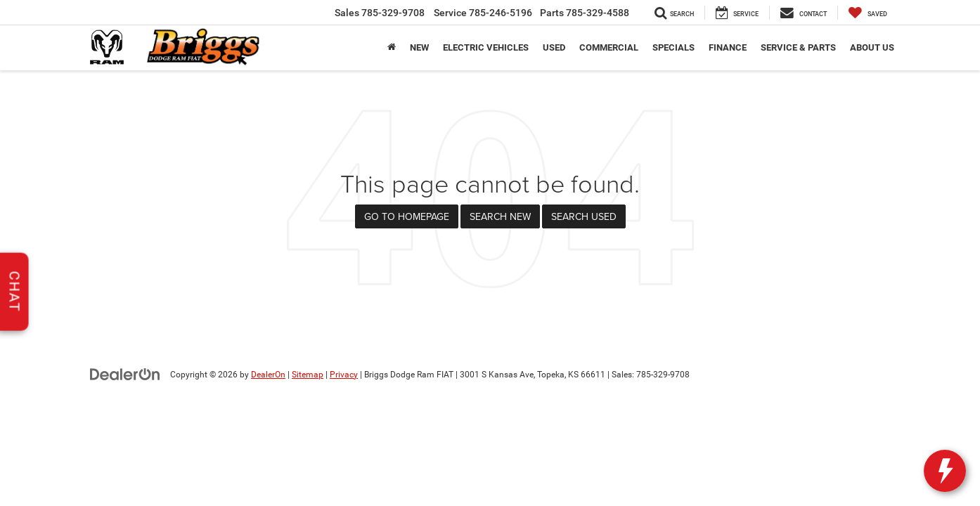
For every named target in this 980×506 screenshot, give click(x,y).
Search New (500, 216)
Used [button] (554, 47)
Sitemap (308, 375)
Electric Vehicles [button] (486, 47)
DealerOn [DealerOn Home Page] (268, 375)
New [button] (419, 47)
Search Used (584, 216)
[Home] (392, 48)
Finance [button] (728, 47)
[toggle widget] (945, 471)
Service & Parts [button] (798, 47)
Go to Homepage (407, 216)
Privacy (344, 375)
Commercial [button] (609, 47)
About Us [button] (872, 47)
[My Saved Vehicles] (868, 13)
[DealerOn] (125, 374)
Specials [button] (673, 47)
